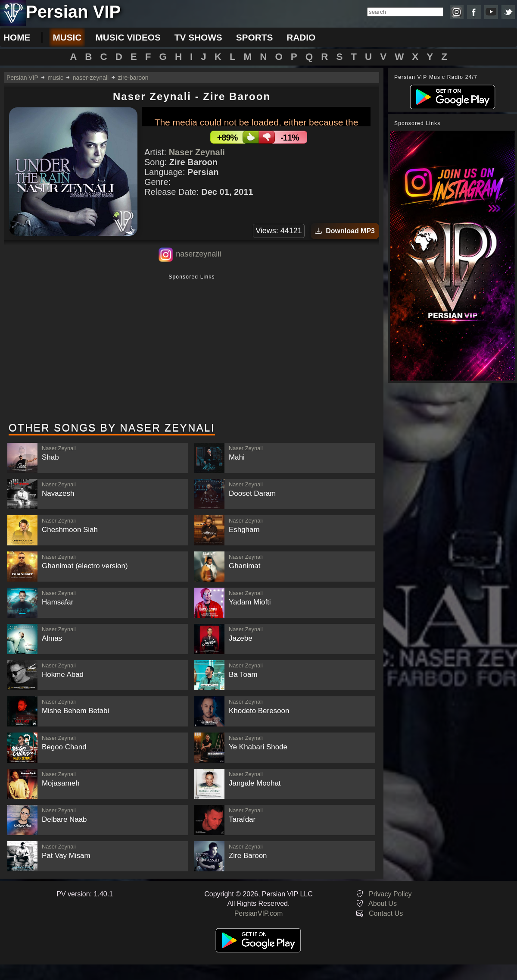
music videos (128, 37)
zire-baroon (133, 78)
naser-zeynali (91, 78)
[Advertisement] (192, 349)
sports (255, 37)
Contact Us (386, 913)
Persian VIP (22, 78)
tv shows (198, 37)
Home (17, 37)
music (67, 37)
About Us (383, 903)
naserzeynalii (198, 254)
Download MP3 (345, 231)
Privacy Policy (390, 894)
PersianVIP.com (259, 913)
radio (301, 37)
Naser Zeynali (197, 152)
